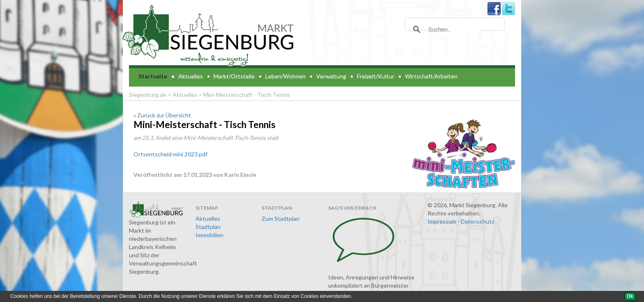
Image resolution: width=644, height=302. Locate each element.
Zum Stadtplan (281, 218)
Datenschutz (477, 221)
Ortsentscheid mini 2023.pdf (170, 154)
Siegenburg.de (148, 95)
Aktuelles (191, 76)
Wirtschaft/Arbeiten (431, 76)
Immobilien (209, 235)
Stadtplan (208, 227)
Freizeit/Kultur (376, 76)
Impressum (442, 221)
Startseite (153, 76)
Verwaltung (331, 76)
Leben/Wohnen (285, 76)
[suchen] (454, 30)
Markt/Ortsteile (234, 76)
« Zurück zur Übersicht (162, 115)
